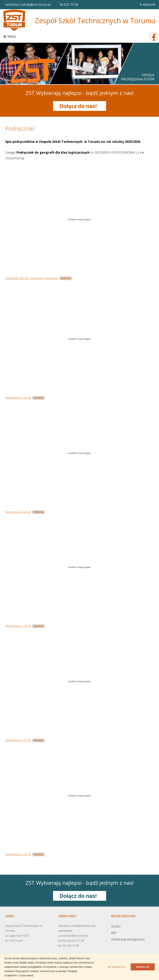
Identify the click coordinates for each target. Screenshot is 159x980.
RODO (116, 926)
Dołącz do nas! (79, 106)
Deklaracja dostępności (128, 939)
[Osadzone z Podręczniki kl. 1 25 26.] (79, 796)
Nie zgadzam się (114, 967)
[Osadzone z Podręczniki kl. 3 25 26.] (79, 567)
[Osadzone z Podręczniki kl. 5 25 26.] (79, 339)
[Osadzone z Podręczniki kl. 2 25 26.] (79, 681)
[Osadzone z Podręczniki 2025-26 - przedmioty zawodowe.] (79, 219)
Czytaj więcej (26, 975)
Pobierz (66, 278)
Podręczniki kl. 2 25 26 (18, 740)
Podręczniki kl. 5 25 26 (18, 398)
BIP (114, 933)
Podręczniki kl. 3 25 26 (18, 626)
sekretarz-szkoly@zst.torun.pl (28, 4)
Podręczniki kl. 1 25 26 (18, 854)
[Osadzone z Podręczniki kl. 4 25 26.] (79, 453)
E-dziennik (148, 4)
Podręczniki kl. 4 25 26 (18, 512)
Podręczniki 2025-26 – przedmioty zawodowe (32, 278)
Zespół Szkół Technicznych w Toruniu (95, 20)
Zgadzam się (142, 967)
